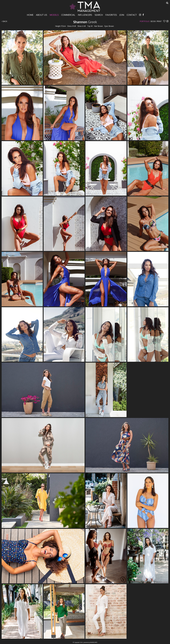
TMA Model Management (85, 7)
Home (30, 15)
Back (4, 21)
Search (99, 15)
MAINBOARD (94, 642)
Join (122, 15)
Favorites (111, 15)
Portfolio (145, 21)
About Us (42, 15)
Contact (132, 15)
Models (54, 15)
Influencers (85, 15)
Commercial (68, 15)
